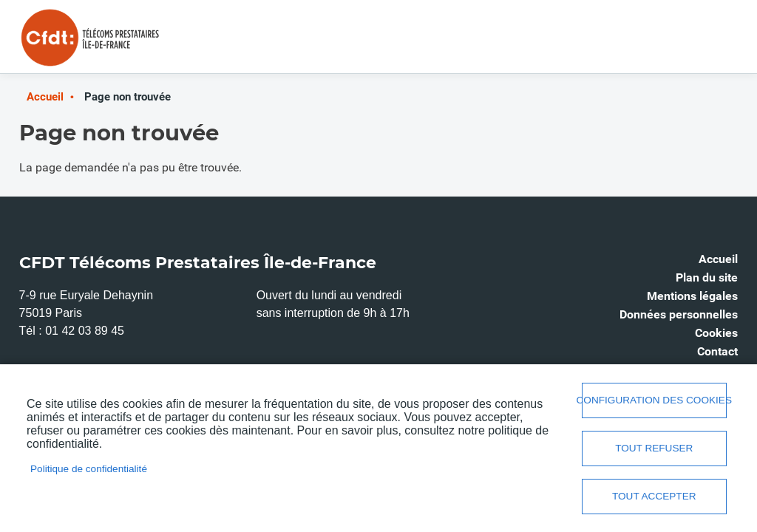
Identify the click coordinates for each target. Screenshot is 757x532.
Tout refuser (654, 448)
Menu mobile (708, 42)
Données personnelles (679, 314)
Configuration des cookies (654, 400)
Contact (717, 351)
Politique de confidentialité (89, 469)
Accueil (45, 97)
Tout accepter (654, 496)
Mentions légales (692, 296)
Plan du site (707, 277)
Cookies (716, 333)
